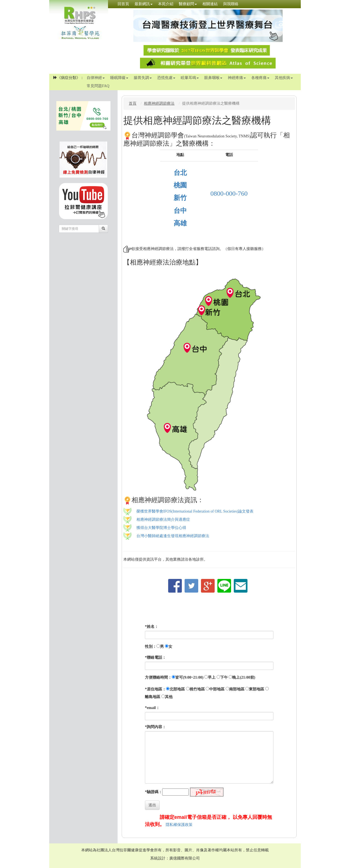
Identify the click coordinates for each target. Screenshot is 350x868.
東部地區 (256, 689)
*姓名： (152, 627)
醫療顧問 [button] (188, 4)
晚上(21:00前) (244, 677)
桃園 (180, 185)
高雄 (180, 223)
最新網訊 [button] (144, 4)
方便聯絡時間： (158, 677)
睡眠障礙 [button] (119, 78)
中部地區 (217, 689)
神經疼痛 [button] (237, 78)
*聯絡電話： (155, 657)
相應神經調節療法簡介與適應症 (163, 520)
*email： (152, 708)
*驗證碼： (154, 792)
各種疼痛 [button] (260, 78)
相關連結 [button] (210, 4)
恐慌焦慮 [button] (166, 78)
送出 (152, 805)
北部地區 (177, 689)
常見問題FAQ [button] (98, 86)
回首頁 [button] (123, 4)
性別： (151, 647)
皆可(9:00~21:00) (189, 677)
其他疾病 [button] (284, 78)
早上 (212, 677)
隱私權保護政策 (179, 825)
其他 (169, 697)
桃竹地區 (197, 689)
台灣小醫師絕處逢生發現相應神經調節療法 (173, 536)
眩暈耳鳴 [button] (190, 78)
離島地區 (153, 697)
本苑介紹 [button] (166, 4)
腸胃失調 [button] (143, 78)
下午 (224, 677)
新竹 (180, 198)
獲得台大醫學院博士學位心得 (161, 528)
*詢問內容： (155, 727)
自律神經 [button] (96, 78)
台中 (180, 211)
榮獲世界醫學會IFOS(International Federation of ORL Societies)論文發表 (195, 511)
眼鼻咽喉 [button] (213, 78)
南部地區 (237, 689)
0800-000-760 (229, 193)
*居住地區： (155, 689)
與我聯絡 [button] (231, 4)
